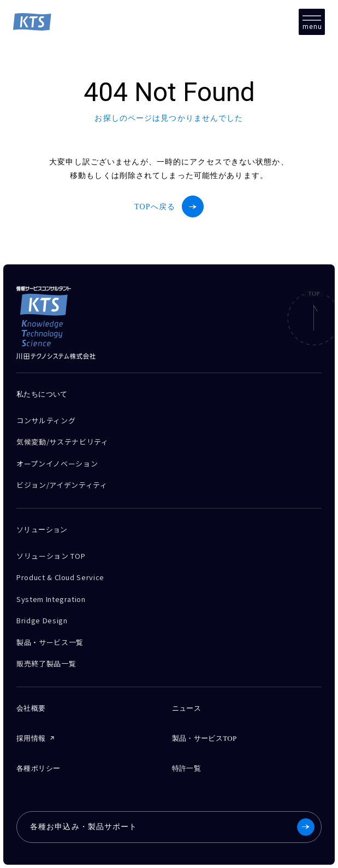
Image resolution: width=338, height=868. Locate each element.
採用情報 (31, 738)
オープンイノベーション (57, 463)
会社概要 (31, 708)
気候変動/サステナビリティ (62, 442)
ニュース (187, 708)
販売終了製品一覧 (46, 663)
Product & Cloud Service (60, 577)
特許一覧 (187, 768)
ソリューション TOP (51, 556)
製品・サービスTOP (204, 738)
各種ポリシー (38, 768)
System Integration (51, 599)
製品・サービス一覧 (50, 642)
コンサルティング (46, 420)
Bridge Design (42, 620)
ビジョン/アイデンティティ (62, 485)
